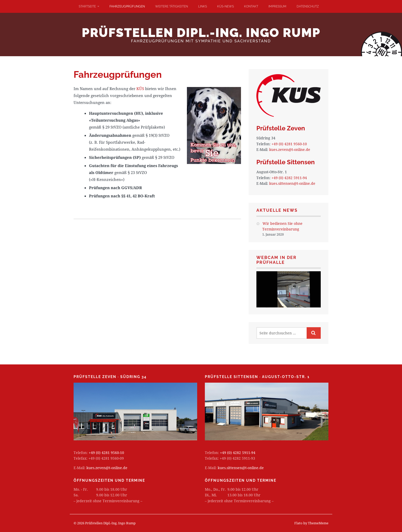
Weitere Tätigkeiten (172, 6)
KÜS (140, 89)
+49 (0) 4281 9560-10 (289, 144)
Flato (298, 523)
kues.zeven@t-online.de (290, 149)
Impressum (277, 6)
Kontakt (251, 6)
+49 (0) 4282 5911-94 (289, 178)
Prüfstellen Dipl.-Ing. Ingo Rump (201, 33)
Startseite (87, 6)
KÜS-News (225, 6)
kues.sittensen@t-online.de (292, 183)
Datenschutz (308, 6)
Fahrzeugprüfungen (127, 6)
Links (203, 6)
